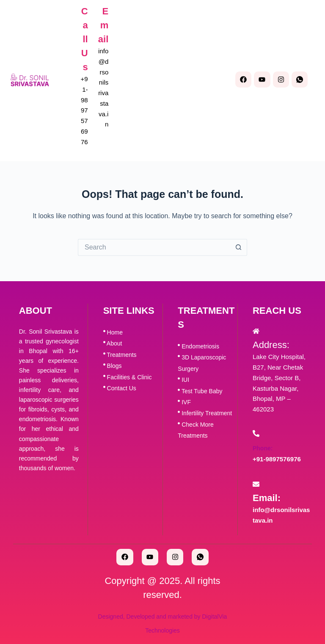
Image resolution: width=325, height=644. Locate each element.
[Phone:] (256, 433)
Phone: (263, 448)
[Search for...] (154, 247)
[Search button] (239, 247)
